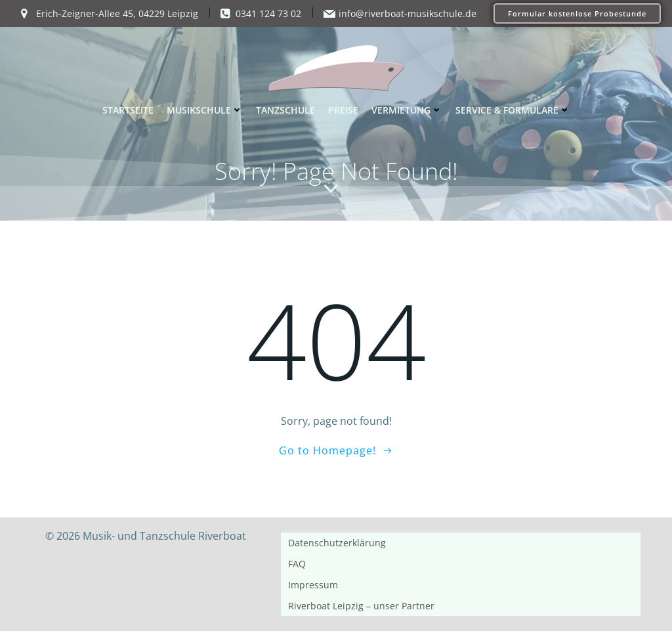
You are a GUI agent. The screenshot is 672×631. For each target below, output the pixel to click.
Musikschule (205, 110)
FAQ (297, 564)
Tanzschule (285, 110)
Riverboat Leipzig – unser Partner (361, 606)
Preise (343, 110)
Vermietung (407, 110)
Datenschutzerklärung (337, 543)
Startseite (128, 110)
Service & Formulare (513, 110)
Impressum (313, 585)
